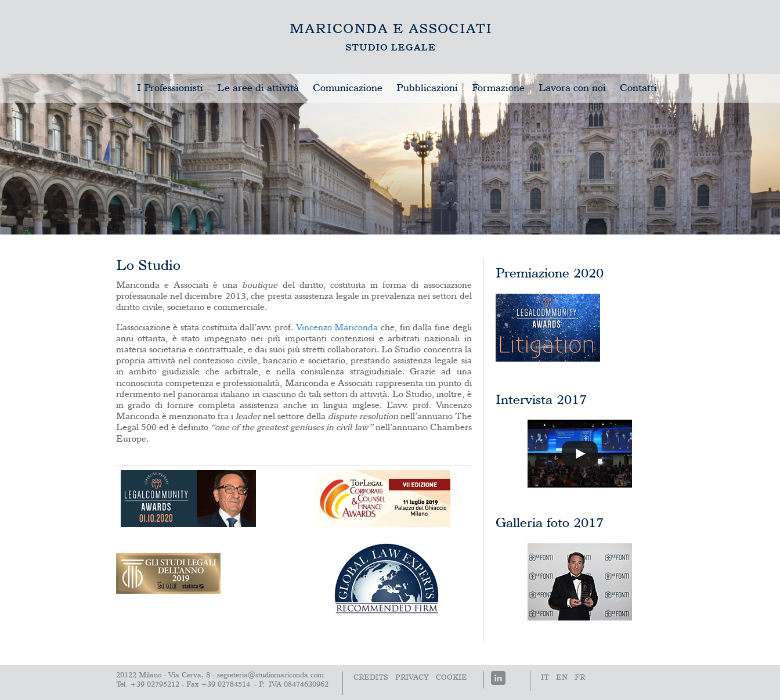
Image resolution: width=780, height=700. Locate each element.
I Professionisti (170, 88)
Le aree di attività (258, 88)
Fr (580, 678)
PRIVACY (412, 678)
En (562, 678)
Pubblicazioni (427, 88)
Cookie (452, 678)
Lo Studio (390, 37)
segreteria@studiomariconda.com (270, 675)
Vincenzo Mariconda (337, 328)
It (545, 678)
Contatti (638, 88)
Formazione (498, 88)
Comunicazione (348, 88)
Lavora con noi (572, 88)
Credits (371, 678)
